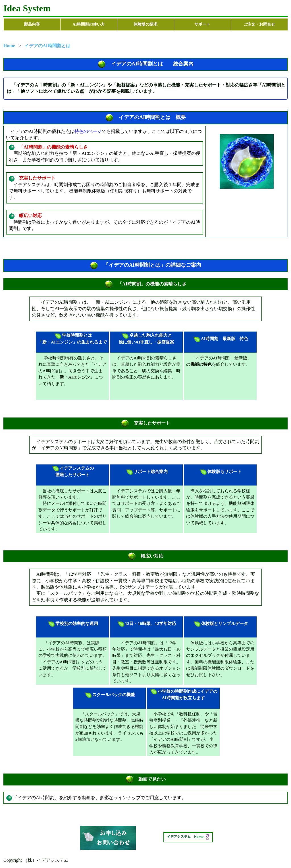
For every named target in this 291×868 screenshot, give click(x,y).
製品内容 (32, 24)
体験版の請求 (145, 24)
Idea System (27, 8)
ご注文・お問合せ (259, 24)
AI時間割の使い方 (89, 24)
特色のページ (88, 131)
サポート (202, 24)
